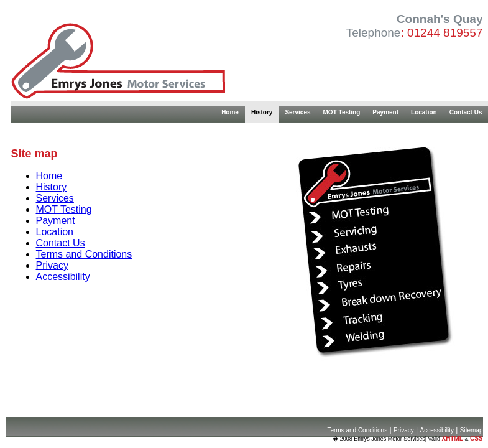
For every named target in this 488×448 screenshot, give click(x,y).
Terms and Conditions (84, 254)
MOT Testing (342, 112)
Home (230, 112)
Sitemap (472, 430)
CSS (476, 438)
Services (297, 112)
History (262, 112)
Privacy (52, 265)
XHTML (452, 438)
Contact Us (61, 243)
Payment (385, 112)
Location (424, 112)
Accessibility (63, 277)
